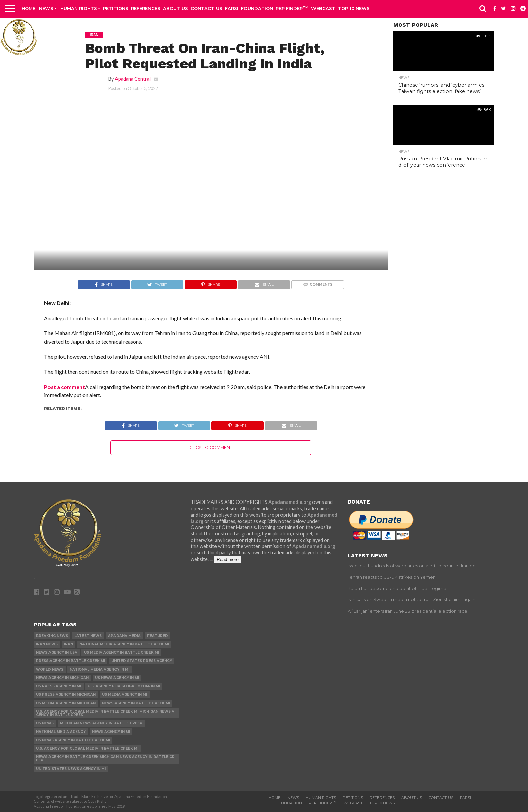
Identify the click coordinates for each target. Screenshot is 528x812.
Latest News (88, 636)
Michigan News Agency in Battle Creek (101, 723)
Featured (158, 636)
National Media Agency (61, 732)
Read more (228, 560)
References (146, 8)
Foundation (257, 8)
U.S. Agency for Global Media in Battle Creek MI (87, 749)
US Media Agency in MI (125, 695)
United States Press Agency (142, 661)
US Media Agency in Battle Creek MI (121, 653)
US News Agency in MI (117, 678)
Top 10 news (354, 8)
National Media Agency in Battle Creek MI (124, 644)
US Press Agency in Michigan (66, 695)
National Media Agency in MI (100, 669)
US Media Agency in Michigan (66, 703)
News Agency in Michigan (62, 678)
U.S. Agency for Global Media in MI (124, 686)
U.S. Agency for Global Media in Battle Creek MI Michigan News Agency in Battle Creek (105, 713)
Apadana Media (124, 636)
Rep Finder (292, 8)
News (46, 8)
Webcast (323, 8)
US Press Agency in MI (59, 686)
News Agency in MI (111, 732)
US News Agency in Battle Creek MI (73, 740)
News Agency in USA (57, 653)
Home (28, 8)
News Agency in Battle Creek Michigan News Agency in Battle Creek (105, 759)
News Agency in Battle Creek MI (136, 703)
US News (45, 723)
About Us (175, 8)
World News (50, 669)
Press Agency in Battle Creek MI (71, 661)
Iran (69, 644)
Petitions (116, 8)
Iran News (47, 644)
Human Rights (79, 8)
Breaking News (52, 636)
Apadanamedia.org (290, 502)
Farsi (232, 8)
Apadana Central (133, 79)
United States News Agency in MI (71, 769)
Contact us (206, 8)
